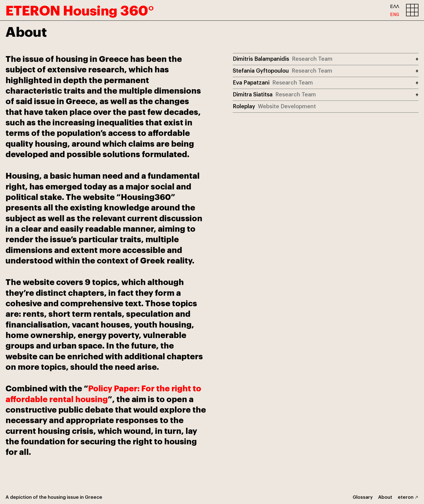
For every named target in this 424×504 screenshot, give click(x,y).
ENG (395, 14)
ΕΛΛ (395, 6)
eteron (406, 497)
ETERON (80, 9)
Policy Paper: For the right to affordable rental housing (103, 393)
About (385, 497)
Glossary (363, 497)
